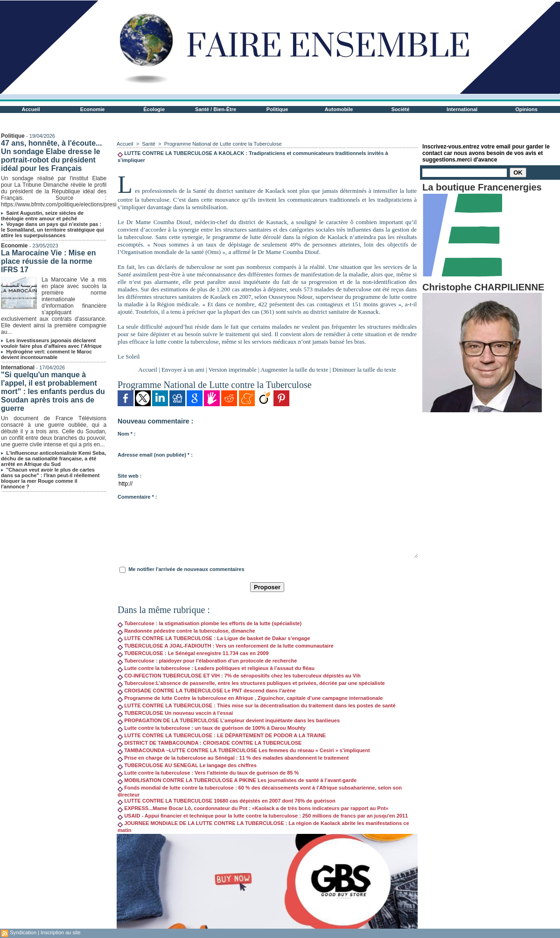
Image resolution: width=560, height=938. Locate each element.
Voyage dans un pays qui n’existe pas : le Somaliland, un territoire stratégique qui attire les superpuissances (52, 230)
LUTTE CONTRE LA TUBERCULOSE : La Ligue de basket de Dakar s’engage (214, 638)
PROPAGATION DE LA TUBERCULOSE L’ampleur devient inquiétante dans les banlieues (229, 720)
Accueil (31, 109)
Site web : (129, 476)
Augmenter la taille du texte (294, 370)
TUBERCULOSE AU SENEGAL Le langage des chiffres (187, 765)
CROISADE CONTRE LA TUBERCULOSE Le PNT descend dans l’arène (207, 691)
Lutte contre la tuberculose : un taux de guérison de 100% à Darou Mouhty (212, 728)
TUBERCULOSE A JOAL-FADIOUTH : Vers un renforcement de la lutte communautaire (225, 646)
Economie (93, 109)
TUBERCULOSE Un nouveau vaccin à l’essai (175, 713)
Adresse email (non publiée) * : (155, 455)
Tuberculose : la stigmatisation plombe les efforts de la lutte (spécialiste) (210, 623)
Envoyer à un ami (183, 370)
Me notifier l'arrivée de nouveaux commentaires (186, 569)
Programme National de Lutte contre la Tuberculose (223, 144)
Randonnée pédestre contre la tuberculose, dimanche (186, 631)
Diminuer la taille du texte (364, 370)
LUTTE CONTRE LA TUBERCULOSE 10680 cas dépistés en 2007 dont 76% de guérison (227, 801)
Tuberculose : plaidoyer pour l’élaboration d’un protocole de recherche (207, 661)
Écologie (154, 109)
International (462, 109)
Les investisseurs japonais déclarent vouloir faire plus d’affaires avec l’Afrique (51, 343)
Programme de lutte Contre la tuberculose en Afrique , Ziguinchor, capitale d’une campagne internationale (250, 698)
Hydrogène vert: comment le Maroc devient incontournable (46, 354)
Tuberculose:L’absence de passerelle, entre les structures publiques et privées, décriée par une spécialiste (251, 683)
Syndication (23, 932)
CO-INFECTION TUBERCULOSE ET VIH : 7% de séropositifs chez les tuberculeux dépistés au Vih (239, 676)
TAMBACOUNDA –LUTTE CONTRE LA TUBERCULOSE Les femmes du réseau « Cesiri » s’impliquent (244, 750)
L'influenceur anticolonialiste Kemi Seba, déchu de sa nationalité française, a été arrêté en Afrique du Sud (53, 458)
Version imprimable (233, 370)
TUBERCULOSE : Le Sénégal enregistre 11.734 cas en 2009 (193, 653)
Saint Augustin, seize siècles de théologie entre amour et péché (42, 216)
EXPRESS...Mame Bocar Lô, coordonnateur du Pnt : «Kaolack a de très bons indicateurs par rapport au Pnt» (253, 808)
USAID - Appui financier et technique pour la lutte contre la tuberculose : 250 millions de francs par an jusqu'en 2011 (263, 816)
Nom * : (127, 434)
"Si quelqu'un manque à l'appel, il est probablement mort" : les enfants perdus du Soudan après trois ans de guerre (53, 391)
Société (401, 109)
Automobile (339, 109)
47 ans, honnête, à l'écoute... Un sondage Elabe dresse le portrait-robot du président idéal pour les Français (51, 156)
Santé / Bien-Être (216, 109)
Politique (277, 109)
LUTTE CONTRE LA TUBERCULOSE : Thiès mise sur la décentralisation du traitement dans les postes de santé (257, 705)
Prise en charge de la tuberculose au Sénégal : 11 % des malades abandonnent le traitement (233, 758)
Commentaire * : (137, 497)
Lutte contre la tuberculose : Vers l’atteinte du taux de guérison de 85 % (208, 773)
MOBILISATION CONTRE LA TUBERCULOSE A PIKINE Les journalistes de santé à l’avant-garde (237, 780)
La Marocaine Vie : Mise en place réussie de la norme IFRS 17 (48, 261)
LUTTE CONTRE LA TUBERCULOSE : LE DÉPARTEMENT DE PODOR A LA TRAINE (222, 735)
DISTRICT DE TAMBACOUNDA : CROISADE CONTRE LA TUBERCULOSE (210, 743)
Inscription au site (61, 932)
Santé (149, 144)
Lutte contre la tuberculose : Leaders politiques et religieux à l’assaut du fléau (216, 668)
